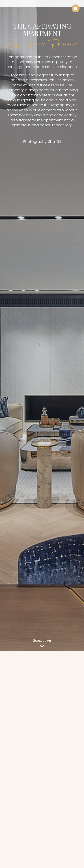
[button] (76, 8)
